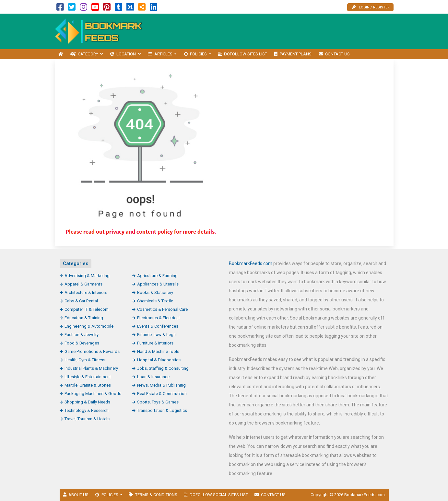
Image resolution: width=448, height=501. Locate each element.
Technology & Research (87, 410)
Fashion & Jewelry (82, 335)
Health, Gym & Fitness (85, 360)
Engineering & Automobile (89, 326)
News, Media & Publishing (161, 385)
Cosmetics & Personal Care (162, 309)
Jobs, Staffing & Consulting (163, 368)
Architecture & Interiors (86, 292)
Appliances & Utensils (158, 284)
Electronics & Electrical (158, 318)
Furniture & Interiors (155, 343)
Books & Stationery (155, 292)
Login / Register (371, 7)
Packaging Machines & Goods (93, 394)
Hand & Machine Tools (158, 351)
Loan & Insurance (153, 377)
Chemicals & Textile (155, 301)
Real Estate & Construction (162, 394)
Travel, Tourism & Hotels (87, 419)
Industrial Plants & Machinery (91, 368)
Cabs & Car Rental (81, 301)
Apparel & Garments (83, 284)
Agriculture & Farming (157, 276)
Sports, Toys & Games (158, 402)
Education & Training (84, 318)
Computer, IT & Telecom (87, 309)
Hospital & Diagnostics (159, 360)
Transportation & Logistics (162, 410)
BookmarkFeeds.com (251, 263)
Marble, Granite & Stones (88, 385)
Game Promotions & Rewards (92, 351)
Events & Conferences (158, 326)
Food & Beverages (82, 343)
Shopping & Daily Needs (87, 402)
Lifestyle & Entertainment (88, 377)
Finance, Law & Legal (157, 335)
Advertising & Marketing (87, 276)
